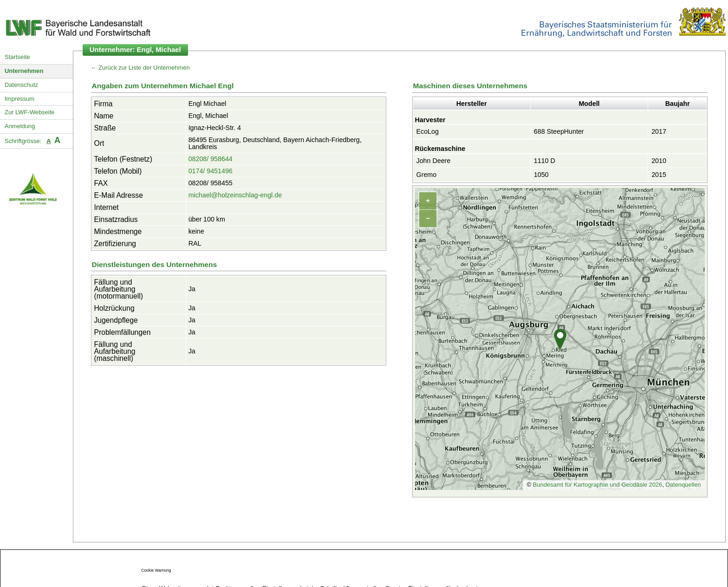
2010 (659, 161)
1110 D (545, 161)
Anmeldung (20, 126)
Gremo (427, 175)
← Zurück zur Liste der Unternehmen (140, 68)
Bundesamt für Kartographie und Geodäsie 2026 (598, 485)
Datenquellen (683, 485)
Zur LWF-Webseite (29, 112)
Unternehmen (24, 71)
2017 (659, 131)
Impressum (19, 99)
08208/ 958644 (211, 159)
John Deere (434, 161)
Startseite (17, 57)
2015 (659, 175)
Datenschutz (21, 85)
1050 (541, 175)
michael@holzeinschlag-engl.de (235, 195)
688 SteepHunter (559, 131)
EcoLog (428, 131)
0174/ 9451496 (211, 171)
